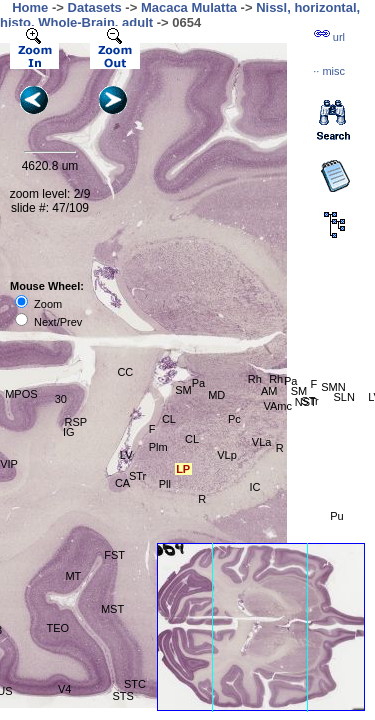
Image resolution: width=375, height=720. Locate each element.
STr (137, 476)
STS (122, 696)
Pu (336, 516)
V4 (64, 689)
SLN (344, 397)
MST (112, 609)
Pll (165, 484)
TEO (57, 628)
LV (126, 455)
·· (329, 71)
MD (216, 395)
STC (135, 684)
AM (269, 391)
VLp (227, 455)
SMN (333, 387)
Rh (255, 379)
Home (30, 7)
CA (122, 483)
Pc (234, 419)
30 (61, 399)
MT (73, 576)
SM (183, 390)
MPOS (21, 394)
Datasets (95, 7)
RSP (76, 422)
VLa (262, 442)
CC (125, 372)
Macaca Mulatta (189, 7)
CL (169, 419)
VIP (9, 464)
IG (69, 432)
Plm (158, 447)
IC (254, 487)
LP (183, 469)
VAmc (277, 406)
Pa (198, 383)
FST (114, 555)
